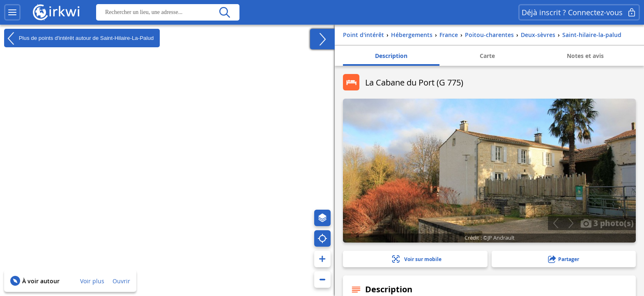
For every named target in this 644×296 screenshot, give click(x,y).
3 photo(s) (607, 223)
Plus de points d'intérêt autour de (79, 38)
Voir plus (92, 281)
